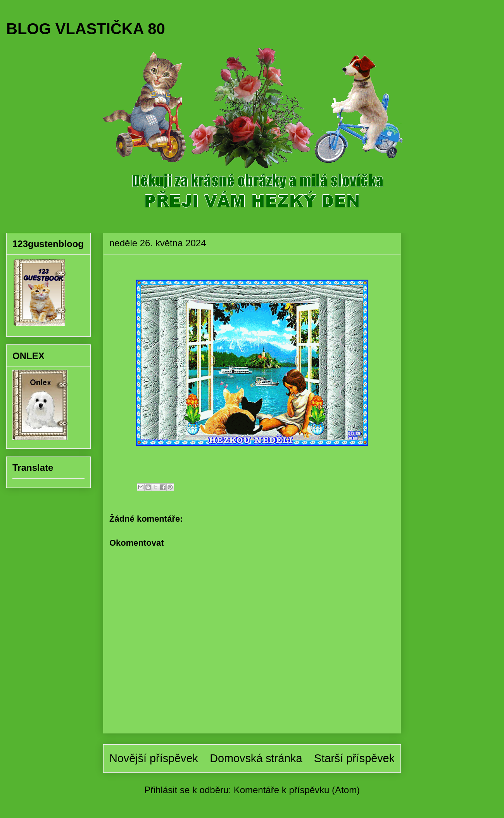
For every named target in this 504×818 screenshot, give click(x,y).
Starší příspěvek (354, 758)
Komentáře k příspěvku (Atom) (297, 790)
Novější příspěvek (154, 758)
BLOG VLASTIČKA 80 (86, 29)
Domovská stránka (256, 758)
